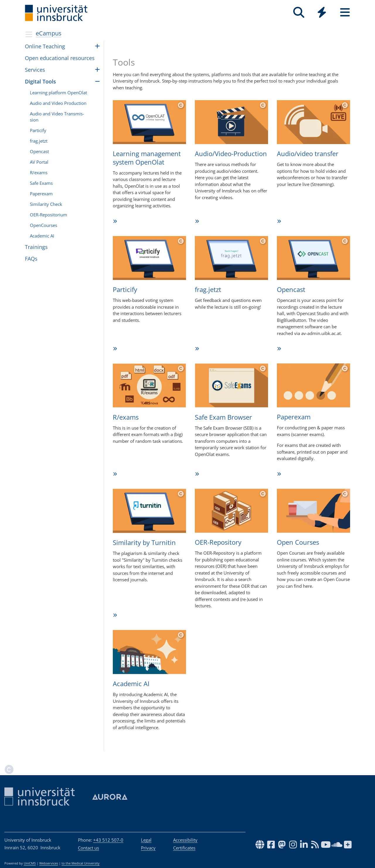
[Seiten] (345, 12)
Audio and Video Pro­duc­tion (58, 103)
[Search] (299, 12)
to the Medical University (81, 863)
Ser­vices (35, 70)
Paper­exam (294, 417)
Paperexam (41, 194)
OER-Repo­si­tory (218, 542)
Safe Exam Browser (223, 417)
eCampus (49, 33)
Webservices (49, 863)
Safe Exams (41, 183)
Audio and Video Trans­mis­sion (57, 117)
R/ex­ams (39, 172)
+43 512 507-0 (108, 840)
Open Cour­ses (298, 542)
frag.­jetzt (39, 141)
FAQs (31, 259)
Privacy (148, 848)
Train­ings (36, 247)
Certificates (184, 848)
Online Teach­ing (45, 46)
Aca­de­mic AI (131, 684)
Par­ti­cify (38, 130)
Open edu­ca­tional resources (60, 58)
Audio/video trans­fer (308, 153)
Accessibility (185, 840)
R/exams (126, 417)
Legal (146, 840)
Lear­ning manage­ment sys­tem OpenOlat (147, 158)
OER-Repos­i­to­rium (48, 215)
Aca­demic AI (42, 236)
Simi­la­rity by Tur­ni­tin (144, 542)
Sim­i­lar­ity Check (46, 204)
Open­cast (39, 151)
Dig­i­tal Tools (40, 81)
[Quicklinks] (322, 12)
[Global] (322, 13)
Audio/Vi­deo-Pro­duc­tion (231, 153)
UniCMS (30, 863)
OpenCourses (44, 225)
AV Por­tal (39, 162)
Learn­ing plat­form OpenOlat (58, 93)
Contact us (88, 848)
